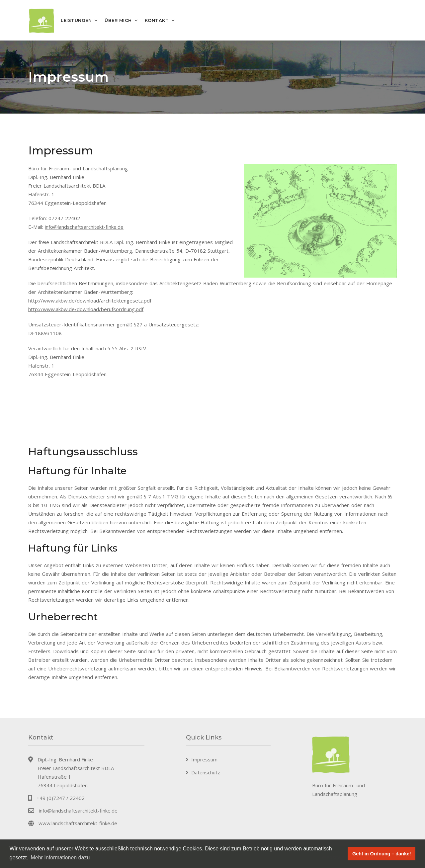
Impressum (204, 759)
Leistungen (76, 20)
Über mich (118, 20)
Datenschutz (206, 772)
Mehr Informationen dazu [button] (60, 858)
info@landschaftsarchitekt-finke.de (84, 227)
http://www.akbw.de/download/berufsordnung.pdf (86, 309)
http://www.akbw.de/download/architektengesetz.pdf (90, 301)
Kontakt (157, 20)
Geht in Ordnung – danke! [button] (382, 854)
